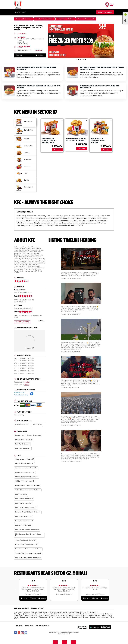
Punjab (27, 382)
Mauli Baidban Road (22, 425)
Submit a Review (22, 322)
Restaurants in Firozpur (94, 614)
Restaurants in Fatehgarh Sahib (73, 614)
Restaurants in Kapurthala (73, 616)
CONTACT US (29, 626)
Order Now (57, 150)
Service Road (37, 425)
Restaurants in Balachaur (41, 612)
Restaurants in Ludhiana (29, 617)
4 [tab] (83, 59)
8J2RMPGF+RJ (19, 393)
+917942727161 (23, 48)
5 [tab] (85, 59)
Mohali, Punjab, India (21, 395)
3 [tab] (81, 59)
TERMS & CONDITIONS (42, 626)
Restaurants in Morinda (80, 617)
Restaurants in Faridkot (52, 614)
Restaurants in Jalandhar (54, 616)
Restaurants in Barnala (59, 612)
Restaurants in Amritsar (22, 612)
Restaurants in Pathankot (99, 617)
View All (41, 321)
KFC (33, 581)
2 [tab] (79, 59)
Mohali (27, 385)
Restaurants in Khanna (92, 616)
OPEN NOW (39, 51)
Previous (16, 590)
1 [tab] (77, 59)
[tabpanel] (81, 41)
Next (112, 590)
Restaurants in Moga (46, 617)
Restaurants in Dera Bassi (33, 614)
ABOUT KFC (19, 626)
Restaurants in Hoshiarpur (34, 616)
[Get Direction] (32, 395)
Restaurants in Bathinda (78, 612)
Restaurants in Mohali (63, 617)
